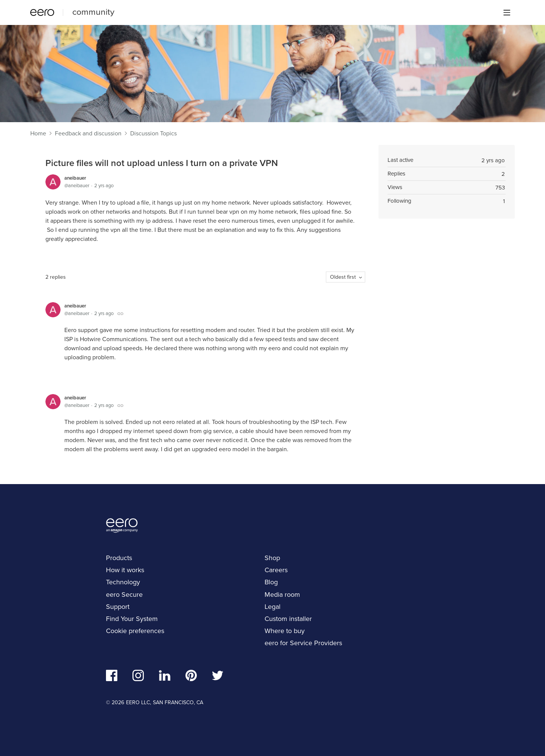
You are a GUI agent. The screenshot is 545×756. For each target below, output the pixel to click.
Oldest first (343, 277)
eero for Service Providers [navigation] (303, 643)
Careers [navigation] (276, 570)
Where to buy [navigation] (285, 631)
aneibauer (75, 178)
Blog (271, 582)
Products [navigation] (119, 558)
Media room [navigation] (282, 595)
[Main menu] (507, 12)
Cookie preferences (135, 631)
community (93, 12)
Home (38, 134)
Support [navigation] (118, 607)
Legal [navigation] (272, 607)
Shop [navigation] (272, 558)
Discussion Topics (153, 134)
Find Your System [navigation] (132, 619)
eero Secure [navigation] (124, 595)
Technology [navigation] (123, 582)
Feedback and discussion (88, 134)
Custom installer (288, 619)
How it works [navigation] (125, 570)
